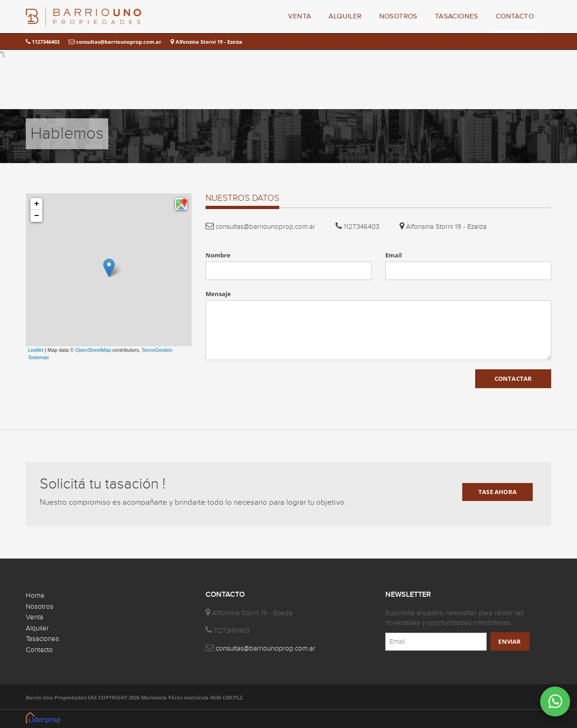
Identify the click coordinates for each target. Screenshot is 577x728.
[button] (181, 204)
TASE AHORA (498, 492)
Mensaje (218, 294)
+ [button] (37, 204)
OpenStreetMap (93, 350)
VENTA (300, 16)
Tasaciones (42, 639)
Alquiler (37, 628)
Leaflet (36, 350)
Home (35, 596)
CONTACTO (515, 16)
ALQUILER (345, 16)
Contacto (39, 650)
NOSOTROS (398, 16)
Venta (35, 617)
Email (394, 255)
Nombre (218, 255)
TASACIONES (457, 16)
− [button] (37, 216)
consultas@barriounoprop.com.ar (115, 42)
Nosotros (40, 607)
